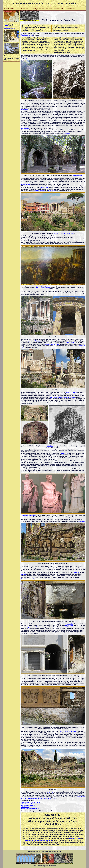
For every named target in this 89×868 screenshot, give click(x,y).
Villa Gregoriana (77, 176)
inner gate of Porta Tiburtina (33, 627)
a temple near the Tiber (52, 344)
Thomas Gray (25, 128)
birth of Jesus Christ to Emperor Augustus (62, 397)
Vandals (23, 574)
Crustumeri (30, 29)
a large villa (52, 191)
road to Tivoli (66, 627)
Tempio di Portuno (71, 392)
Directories (49, 9)
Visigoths (76, 573)
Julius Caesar (44, 188)
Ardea (24, 29)
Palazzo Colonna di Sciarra (43, 287)
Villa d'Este (50, 446)
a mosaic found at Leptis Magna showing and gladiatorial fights (53, 798)
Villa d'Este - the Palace (28, 804)
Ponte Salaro (67, 133)
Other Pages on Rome (37, 9)
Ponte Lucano (69, 625)
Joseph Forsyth (26, 184)
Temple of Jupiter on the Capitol (68, 731)
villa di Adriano (74, 838)
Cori (28, 58)
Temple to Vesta (69, 343)
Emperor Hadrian (39, 191)
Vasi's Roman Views (23, 9)
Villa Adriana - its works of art (30, 808)
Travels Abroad (70, 9)
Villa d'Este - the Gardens (29, 805)
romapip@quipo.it (9, 28)
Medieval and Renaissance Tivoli (31, 802)
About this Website (9, 9)
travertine (70, 624)
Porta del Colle (64, 453)
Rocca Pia (50, 792)
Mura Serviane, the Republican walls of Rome (35, 579)
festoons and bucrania (34, 341)
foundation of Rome (27, 35)
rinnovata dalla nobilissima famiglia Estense (37, 840)
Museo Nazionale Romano (29, 515)
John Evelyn (25, 110)
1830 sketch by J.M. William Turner (64, 233)
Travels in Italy (59, 9)
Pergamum (81, 521)
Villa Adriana (25, 807)
